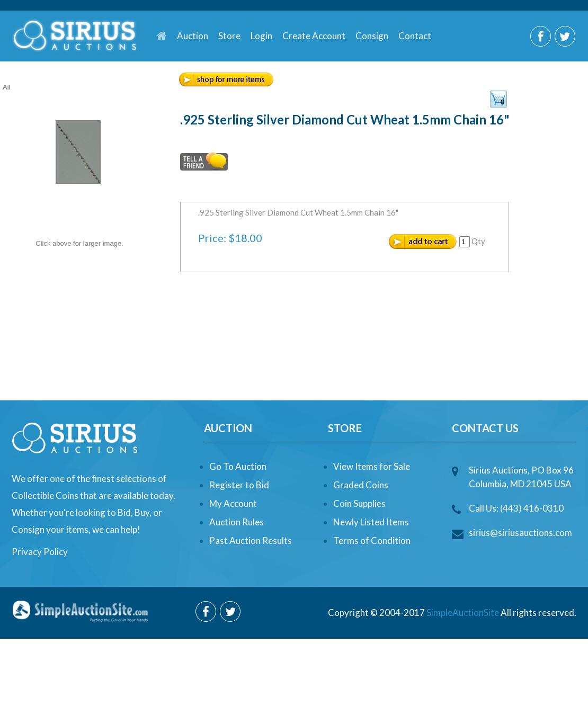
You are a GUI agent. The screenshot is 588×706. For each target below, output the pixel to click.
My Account (233, 503)
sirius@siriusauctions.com (520, 533)
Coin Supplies (359, 503)
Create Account (314, 36)
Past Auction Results (251, 540)
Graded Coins (361, 485)
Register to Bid (239, 485)
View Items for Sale (372, 466)
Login (261, 36)
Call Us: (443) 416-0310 (516, 508)
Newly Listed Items (371, 522)
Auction (193, 36)
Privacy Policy (40, 552)
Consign (372, 36)
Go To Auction (238, 466)
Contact (415, 36)
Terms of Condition (372, 540)
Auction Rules (237, 522)
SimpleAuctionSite (463, 613)
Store (229, 36)
